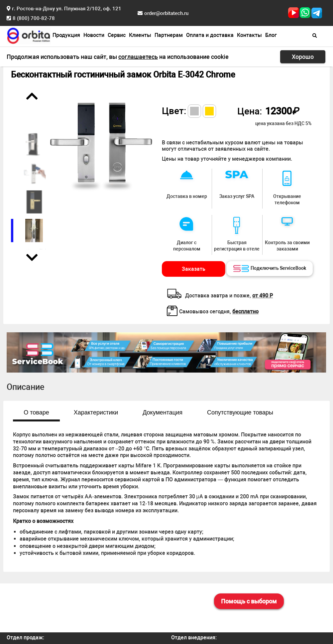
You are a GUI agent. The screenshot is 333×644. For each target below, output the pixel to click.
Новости (94, 35)
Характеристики (96, 412)
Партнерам (169, 35)
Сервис (117, 35)
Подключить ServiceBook (270, 269)
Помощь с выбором (249, 601)
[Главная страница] (29, 35)
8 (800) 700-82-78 (34, 18)
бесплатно (245, 312)
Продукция (66, 35)
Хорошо (303, 57)
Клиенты (140, 35)
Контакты (249, 35)
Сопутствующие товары (240, 412)
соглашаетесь (138, 57)
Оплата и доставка (210, 35)
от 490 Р (263, 296)
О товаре (36, 412)
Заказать (194, 269)
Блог (271, 35)
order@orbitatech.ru (166, 13)
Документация (163, 412)
